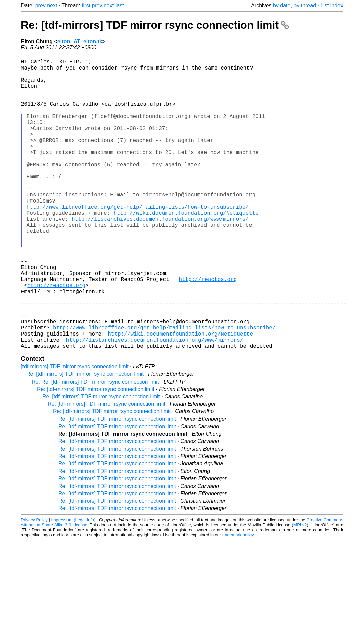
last (120, 6)
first (86, 6)
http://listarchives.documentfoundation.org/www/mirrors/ (160, 255)
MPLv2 (300, 589)
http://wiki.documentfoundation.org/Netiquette (186, 248)
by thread (305, 6)
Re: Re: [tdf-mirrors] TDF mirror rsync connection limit (95, 446)
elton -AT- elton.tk (80, 41)
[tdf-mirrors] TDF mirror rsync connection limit (75, 431)
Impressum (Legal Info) (73, 584)
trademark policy (238, 599)
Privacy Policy (34, 584)
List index (332, 6)
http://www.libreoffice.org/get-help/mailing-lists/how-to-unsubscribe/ (138, 240)
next (52, 6)
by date (282, 6)
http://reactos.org (208, 329)
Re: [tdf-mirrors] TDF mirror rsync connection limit (155, 25)
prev (40, 6)
